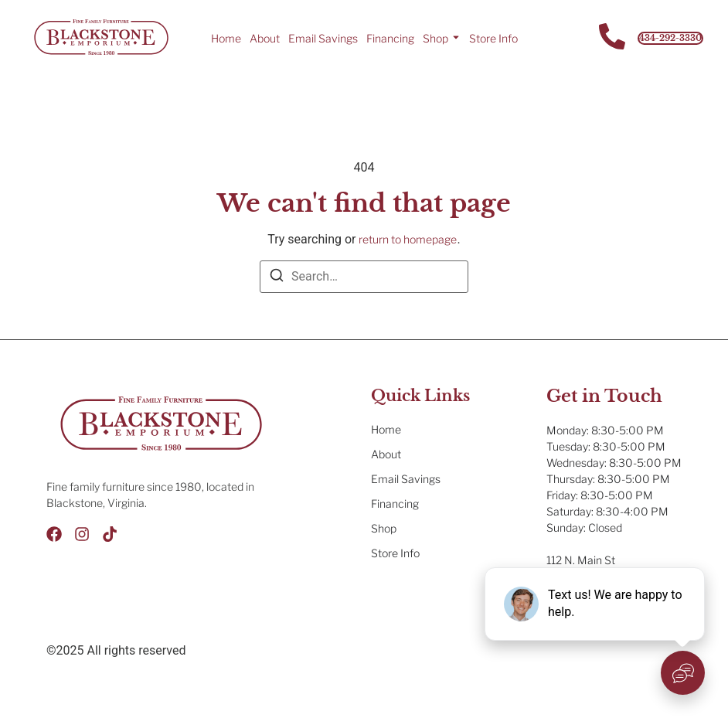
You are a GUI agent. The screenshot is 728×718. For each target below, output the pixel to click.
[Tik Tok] (110, 534)
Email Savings (323, 38)
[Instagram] (82, 534)
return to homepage (408, 239)
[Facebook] (54, 534)
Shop (435, 38)
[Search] (277, 278)
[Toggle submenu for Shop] (454, 38)
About (265, 38)
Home (226, 38)
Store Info (493, 38)
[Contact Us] (612, 38)
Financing (390, 38)
